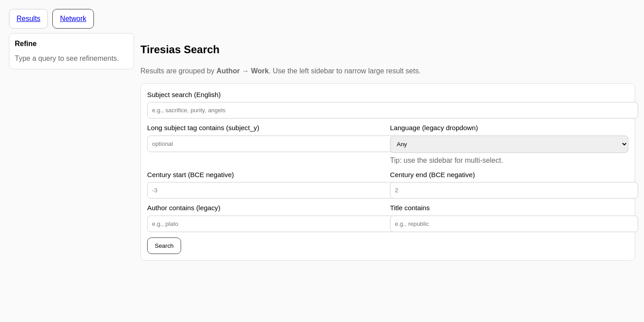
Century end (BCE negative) (432, 175)
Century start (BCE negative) (191, 175)
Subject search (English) (184, 95)
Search (164, 246)
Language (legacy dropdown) (434, 128)
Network (73, 19)
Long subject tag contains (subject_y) (203, 128)
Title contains (410, 208)
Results (28, 19)
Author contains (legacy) (184, 208)
